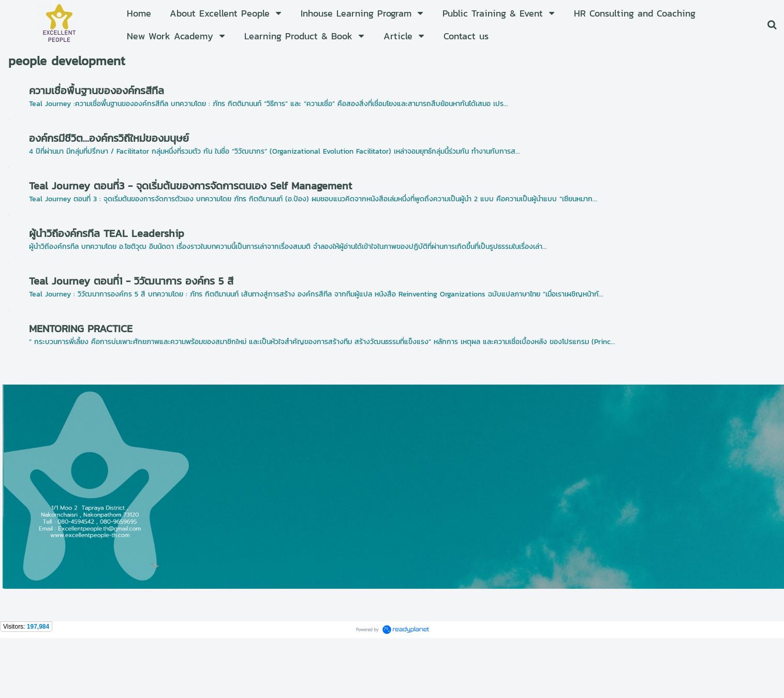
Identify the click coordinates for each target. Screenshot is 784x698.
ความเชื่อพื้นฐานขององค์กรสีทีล (97, 91)
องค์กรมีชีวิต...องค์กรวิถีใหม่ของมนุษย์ (109, 138)
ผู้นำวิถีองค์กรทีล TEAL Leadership (107, 233)
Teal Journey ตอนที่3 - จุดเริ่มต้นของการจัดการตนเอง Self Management (190, 186)
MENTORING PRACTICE (81, 329)
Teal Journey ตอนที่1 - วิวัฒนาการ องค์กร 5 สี (131, 281)
